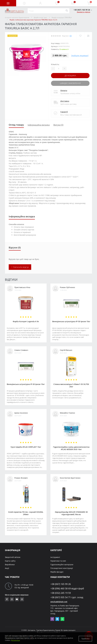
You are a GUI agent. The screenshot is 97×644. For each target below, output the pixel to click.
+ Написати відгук (20, 267)
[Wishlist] (80, 36)
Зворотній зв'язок (13, 557)
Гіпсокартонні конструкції (62, 568)
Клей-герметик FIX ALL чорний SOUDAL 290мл (26, 513)
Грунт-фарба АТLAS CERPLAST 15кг (26, 446)
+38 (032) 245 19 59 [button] (61, 592)
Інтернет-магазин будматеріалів (17, 17)
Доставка (65, 101)
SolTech (57, 632)
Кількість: (55, 64)
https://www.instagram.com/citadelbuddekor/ (22, 599)
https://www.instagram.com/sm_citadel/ (12, 599)
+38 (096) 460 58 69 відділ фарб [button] (67, 588)
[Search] (67, 11)
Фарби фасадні (57, 571)
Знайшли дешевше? (80, 55)
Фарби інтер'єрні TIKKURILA (62, 17)
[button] (40, 3)
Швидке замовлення (70, 83)
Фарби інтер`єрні (40, 17)
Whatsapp (62, 618)
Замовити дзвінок (83, 12)
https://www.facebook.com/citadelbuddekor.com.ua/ (7, 599)
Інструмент (55, 557)
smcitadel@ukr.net (59, 601)
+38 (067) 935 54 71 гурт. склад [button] (67, 597)
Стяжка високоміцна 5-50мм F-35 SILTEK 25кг (71, 385)
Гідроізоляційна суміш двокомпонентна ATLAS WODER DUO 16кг (71, 448)
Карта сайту (10, 560)
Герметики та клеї (58, 560)
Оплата (64, 90)
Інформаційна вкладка (39, 124)
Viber (52, 618)
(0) (71, 36)
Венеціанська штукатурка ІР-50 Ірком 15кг (71, 321)
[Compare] (88, 36)
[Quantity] (59, 69)
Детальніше (15, 640)
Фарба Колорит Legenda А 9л (26, 321)
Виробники (10, 564)
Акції (7, 568)
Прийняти (85, 638)
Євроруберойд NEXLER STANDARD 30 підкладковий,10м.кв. (71, 513)
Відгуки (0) (58, 124)
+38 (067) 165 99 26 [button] (61, 584)
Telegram (57, 618)
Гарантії (64, 111)
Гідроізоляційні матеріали (62, 564)
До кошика (70, 75)
